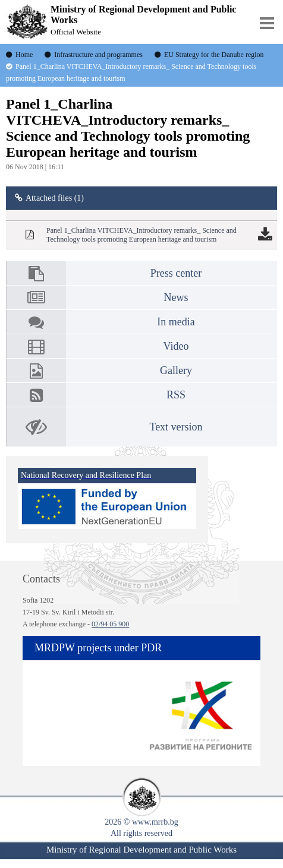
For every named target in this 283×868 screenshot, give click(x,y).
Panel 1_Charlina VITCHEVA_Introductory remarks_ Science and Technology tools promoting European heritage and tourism (141, 235)
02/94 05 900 (110, 624)
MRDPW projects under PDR (98, 648)
